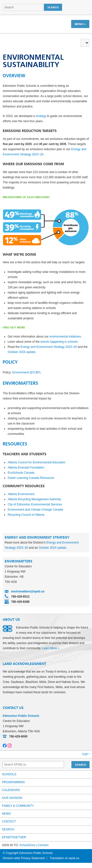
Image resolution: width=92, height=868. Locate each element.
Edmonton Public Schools (24, 24)
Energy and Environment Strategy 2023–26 (49, 347)
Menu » (80, 24)
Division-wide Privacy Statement (24, 858)
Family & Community (18, 806)
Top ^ (86, 754)
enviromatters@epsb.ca (28, 591)
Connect (43, 845)
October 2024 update (21, 352)
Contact (9, 822)
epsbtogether (14, 837)
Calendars (11, 790)
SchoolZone (27, 845)
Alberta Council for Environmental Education (36, 462)
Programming (13, 782)
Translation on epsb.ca (64, 858)
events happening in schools (59, 342)
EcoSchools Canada (21, 473)
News (6, 814)
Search (8, 829)
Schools (9, 774)
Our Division (12, 798)
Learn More (49, 648)
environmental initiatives (65, 337)
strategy (41, 116)
